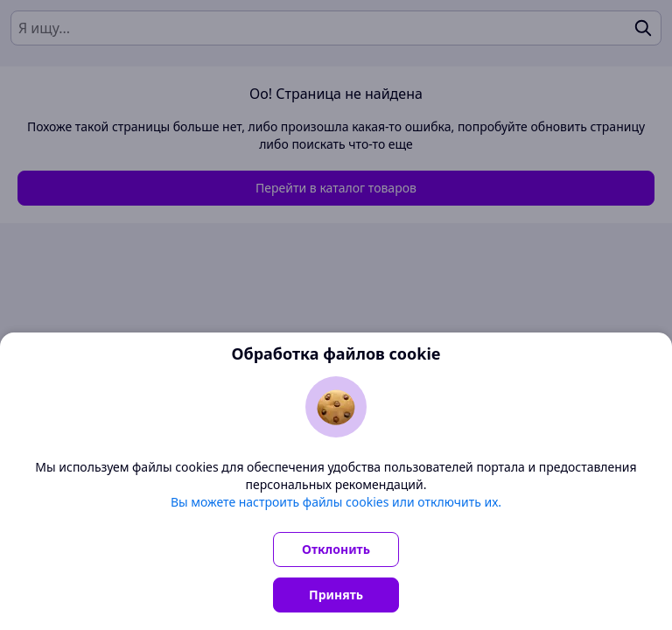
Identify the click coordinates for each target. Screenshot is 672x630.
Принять (336, 595)
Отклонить (336, 549)
